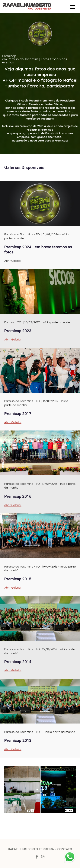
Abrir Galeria (13, 340)
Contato (65, 849)
